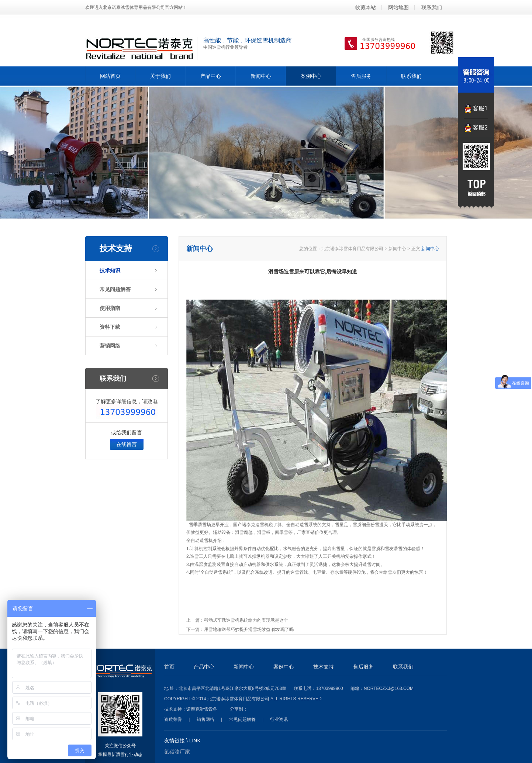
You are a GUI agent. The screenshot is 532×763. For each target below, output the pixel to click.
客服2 (480, 127)
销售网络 (205, 719)
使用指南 (110, 308)
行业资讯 (279, 719)
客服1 (480, 108)
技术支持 (324, 667)
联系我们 (432, 7)
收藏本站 (366, 7)
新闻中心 (261, 76)
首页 (169, 667)
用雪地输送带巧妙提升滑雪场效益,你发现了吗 (249, 629)
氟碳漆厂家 (177, 752)
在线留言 (127, 444)
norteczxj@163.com (389, 688)
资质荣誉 (173, 719)
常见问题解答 (115, 289)
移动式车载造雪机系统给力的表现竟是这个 (246, 620)
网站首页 (110, 76)
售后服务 (361, 76)
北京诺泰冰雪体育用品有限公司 (352, 249)
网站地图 (398, 7)
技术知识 (110, 270)
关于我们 (160, 76)
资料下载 (110, 327)
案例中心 (311, 76)
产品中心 (211, 76)
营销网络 (110, 346)
